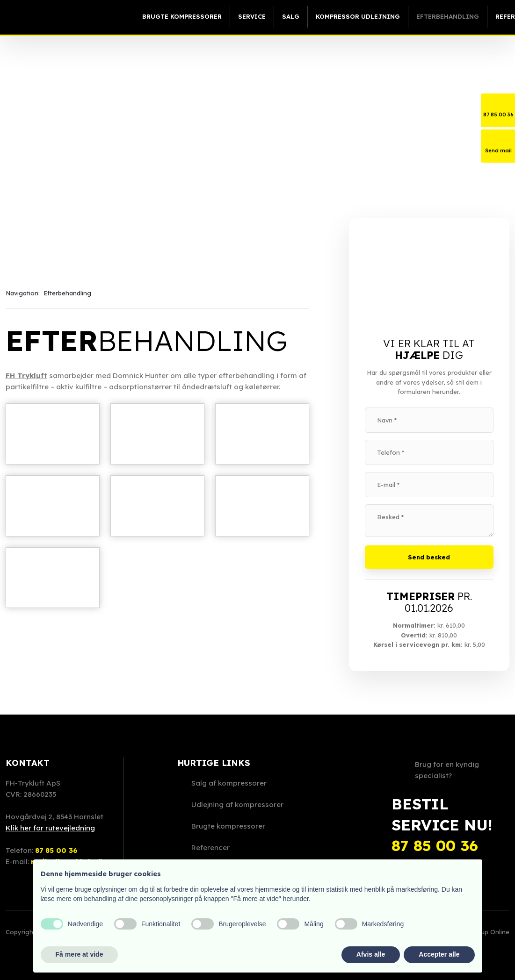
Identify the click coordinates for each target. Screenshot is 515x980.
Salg (291, 16)
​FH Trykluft (26, 376)
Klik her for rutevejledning (50, 828)
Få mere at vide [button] (80, 954)
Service (252, 16)
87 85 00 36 (56, 850)
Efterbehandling (448, 16)
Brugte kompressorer (182, 16)
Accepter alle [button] (439, 954)
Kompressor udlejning (358, 16)
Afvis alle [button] (371, 954)
